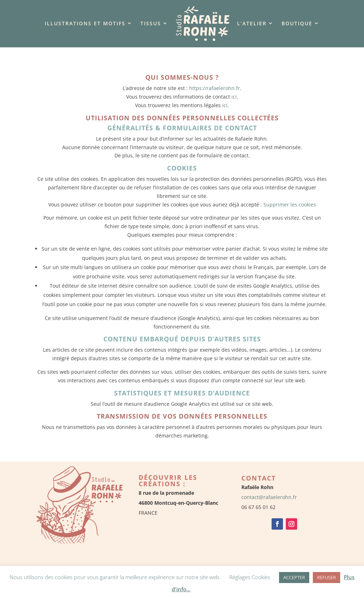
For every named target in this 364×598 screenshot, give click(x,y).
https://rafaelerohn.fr (215, 88)
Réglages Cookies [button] (250, 577)
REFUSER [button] (326, 577)
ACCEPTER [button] (294, 577)
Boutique (297, 23)
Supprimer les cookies (290, 204)
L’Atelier (252, 23)
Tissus (151, 23)
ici (234, 97)
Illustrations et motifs (85, 23)
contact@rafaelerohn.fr (269, 497)
